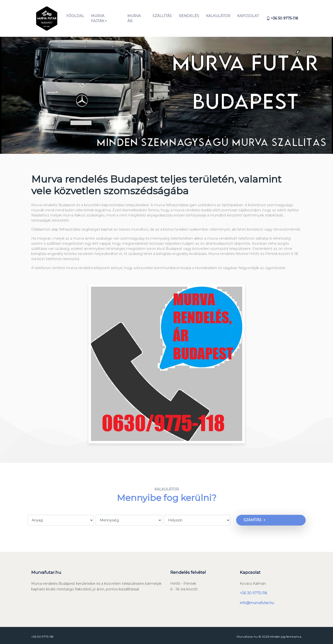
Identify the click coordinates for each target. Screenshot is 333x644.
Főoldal (75, 14)
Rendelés (189, 14)
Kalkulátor (218, 14)
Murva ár (134, 17)
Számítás (251, 517)
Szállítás (162, 14)
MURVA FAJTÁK (99, 17)
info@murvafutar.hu (257, 600)
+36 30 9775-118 (253, 590)
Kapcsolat (248, 14)
